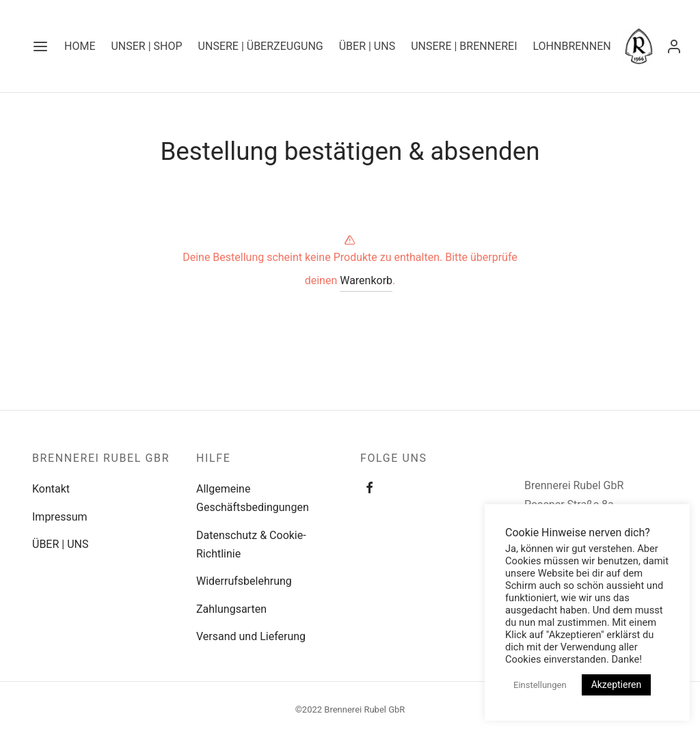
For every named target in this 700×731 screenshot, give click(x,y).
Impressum (60, 517)
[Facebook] (369, 489)
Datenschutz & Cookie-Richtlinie (251, 544)
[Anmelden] (674, 46)
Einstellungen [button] (540, 685)
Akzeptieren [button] (617, 685)
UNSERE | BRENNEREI (464, 46)
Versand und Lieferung (251, 636)
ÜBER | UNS (367, 46)
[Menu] (40, 46)
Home (80, 46)
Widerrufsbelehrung (244, 581)
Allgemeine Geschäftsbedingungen (253, 498)
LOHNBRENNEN (571, 46)
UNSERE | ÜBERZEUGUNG (261, 46)
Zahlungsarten (231, 609)
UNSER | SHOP (146, 46)
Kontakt (51, 489)
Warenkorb (366, 280)
